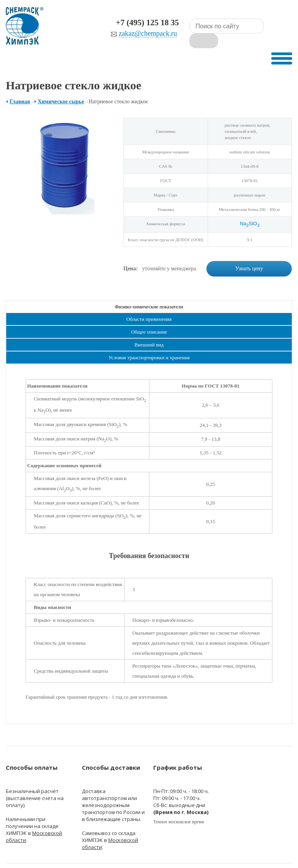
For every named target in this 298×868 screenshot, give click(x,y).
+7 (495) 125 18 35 (126, 23)
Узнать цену (249, 258)
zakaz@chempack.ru (126, 34)
